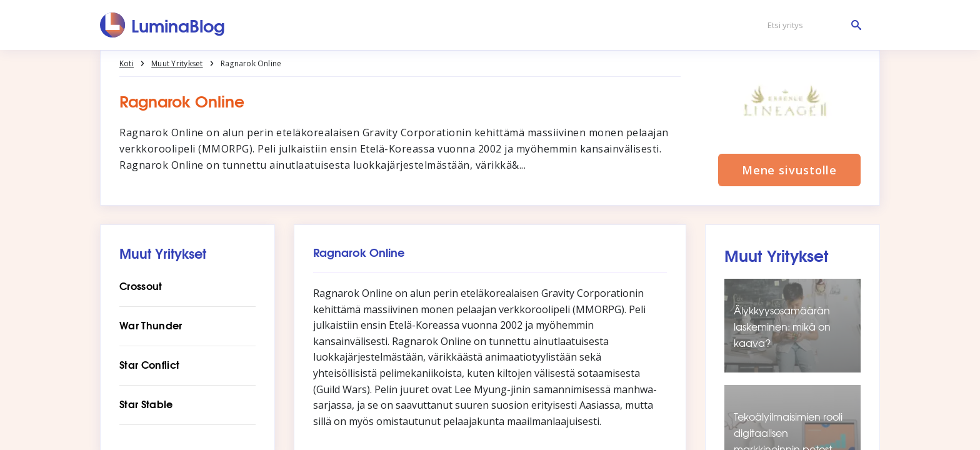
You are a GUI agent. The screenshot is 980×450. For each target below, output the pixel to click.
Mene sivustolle (790, 170)
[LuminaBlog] (163, 25)
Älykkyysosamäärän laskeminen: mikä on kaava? (782, 327)
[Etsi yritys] (811, 25)
